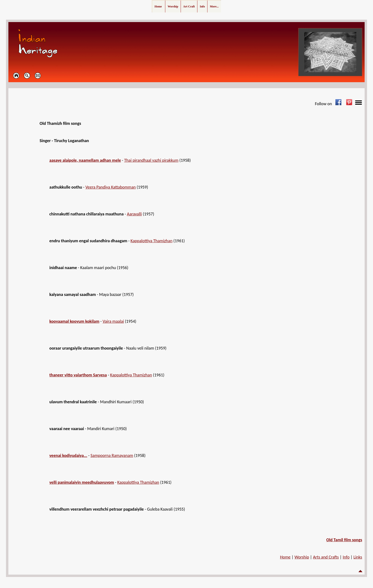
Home (285, 557)
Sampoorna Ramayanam (112, 455)
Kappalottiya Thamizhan (152, 241)
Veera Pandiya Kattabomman (110, 187)
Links (358, 557)
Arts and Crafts (326, 557)
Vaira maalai (113, 321)
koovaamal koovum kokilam (74, 321)
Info (346, 557)
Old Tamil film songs (344, 540)
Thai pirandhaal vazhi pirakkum (151, 160)
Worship (302, 557)
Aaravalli (134, 214)
